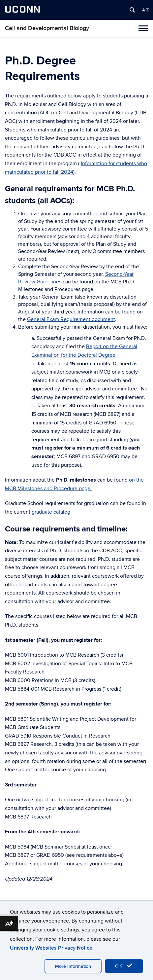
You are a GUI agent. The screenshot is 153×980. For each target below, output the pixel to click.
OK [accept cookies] (124, 966)
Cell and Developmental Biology (47, 28)
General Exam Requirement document (71, 319)
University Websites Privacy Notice (51, 948)
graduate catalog (51, 512)
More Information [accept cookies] (73, 966)
